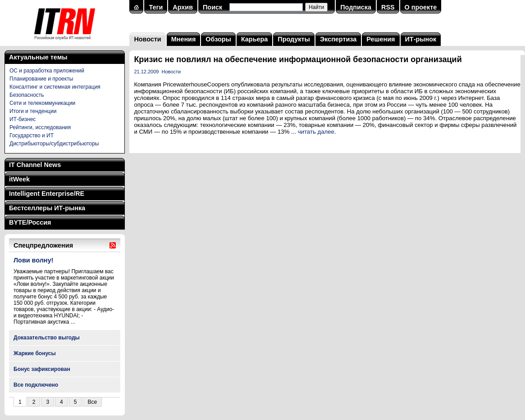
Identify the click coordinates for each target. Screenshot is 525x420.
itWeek (19, 179)
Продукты (294, 39)
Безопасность (27, 95)
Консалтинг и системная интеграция (55, 87)
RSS (388, 7)
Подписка (356, 7)
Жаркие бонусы (35, 353)
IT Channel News (35, 165)
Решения (381, 39)
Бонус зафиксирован (42, 369)
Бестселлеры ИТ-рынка (47, 208)
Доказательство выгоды (47, 338)
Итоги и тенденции (33, 111)
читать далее (316, 132)
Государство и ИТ (32, 135)
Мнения (184, 39)
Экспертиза (338, 39)
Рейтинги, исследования (40, 127)
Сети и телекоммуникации (42, 103)
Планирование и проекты (41, 79)
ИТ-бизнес (23, 119)
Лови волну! (33, 260)
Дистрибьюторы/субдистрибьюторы (54, 144)
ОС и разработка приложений (47, 71)
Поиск (212, 7)
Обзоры (218, 39)
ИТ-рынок (421, 39)
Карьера (254, 39)
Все (92, 402)
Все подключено (36, 385)
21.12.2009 (146, 72)
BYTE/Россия (30, 222)
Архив (183, 7)
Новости (147, 39)
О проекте (421, 7)
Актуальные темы (38, 57)
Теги (156, 7)
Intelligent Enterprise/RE (47, 194)
